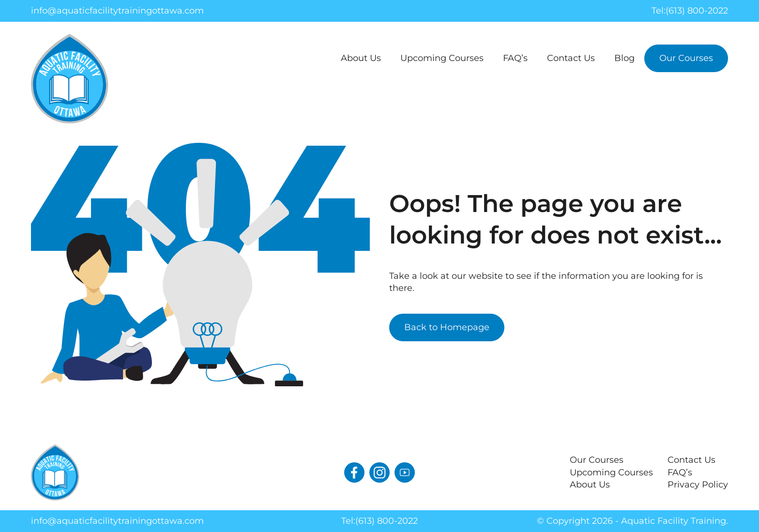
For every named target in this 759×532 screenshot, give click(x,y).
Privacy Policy (698, 485)
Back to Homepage (447, 327)
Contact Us (571, 58)
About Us (361, 58)
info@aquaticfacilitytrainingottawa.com (117, 11)
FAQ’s (515, 58)
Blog (624, 58)
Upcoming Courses (442, 58)
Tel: (690, 11)
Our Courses (686, 58)
